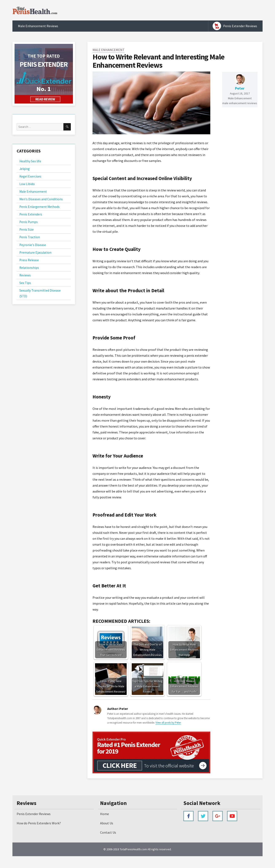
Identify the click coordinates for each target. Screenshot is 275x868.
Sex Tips (25, 283)
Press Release (29, 260)
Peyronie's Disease (33, 245)
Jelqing (25, 169)
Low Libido (27, 184)
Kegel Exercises (30, 176)
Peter (240, 88)
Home (105, 814)
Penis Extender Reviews (240, 26)
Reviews (25, 275)
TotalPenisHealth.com (133, 849)
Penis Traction (30, 237)
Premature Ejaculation (35, 252)
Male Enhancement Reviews (38, 26)
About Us (107, 823)
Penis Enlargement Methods (40, 207)
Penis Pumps (29, 222)
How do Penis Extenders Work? (39, 823)
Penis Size (27, 229)
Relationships (29, 268)
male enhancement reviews (240, 103)
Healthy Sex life (30, 161)
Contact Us (108, 832)
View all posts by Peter (168, 723)
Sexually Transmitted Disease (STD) (40, 293)
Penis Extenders (31, 214)
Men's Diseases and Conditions (41, 199)
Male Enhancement (109, 50)
